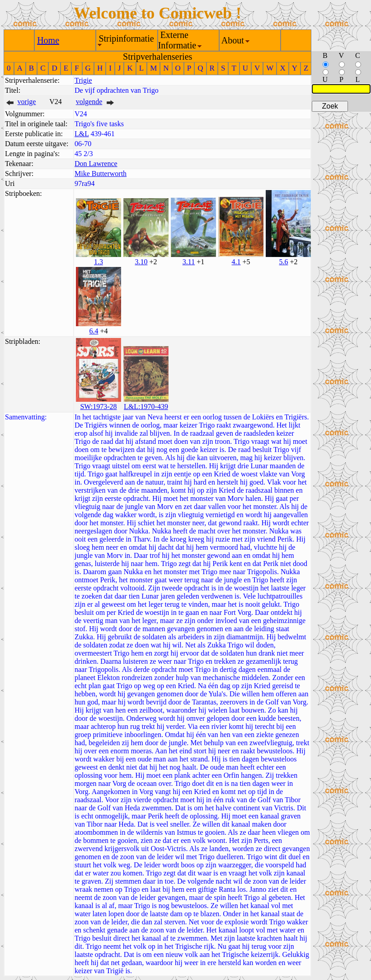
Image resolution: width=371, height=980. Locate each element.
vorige (27, 102)
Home (48, 40)
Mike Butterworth (101, 174)
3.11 (189, 262)
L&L (82, 134)
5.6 (283, 262)
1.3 (99, 262)
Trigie (83, 80)
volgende (89, 102)
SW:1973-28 (98, 407)
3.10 (141, 262)
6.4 (94, 331)
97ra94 (85, 183)
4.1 (236, 262)
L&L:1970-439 (146, 407)
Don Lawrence (96, 164)
